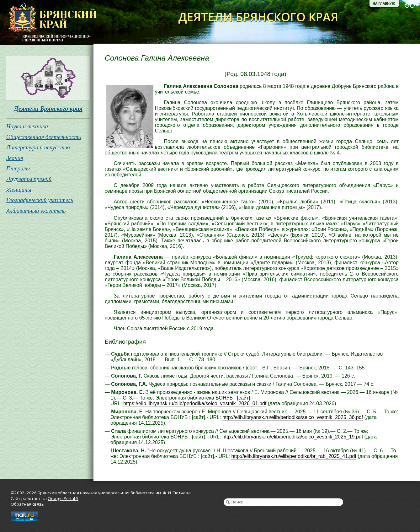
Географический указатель (40, 200)
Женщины (19, 190)
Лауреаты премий (29, 179)
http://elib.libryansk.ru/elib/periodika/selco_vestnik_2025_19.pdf (293, 437)
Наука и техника (27, 126)
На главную (384, 3)
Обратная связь (27, 504)
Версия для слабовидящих (410, 5)
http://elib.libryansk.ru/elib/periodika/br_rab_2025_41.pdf (294, 456)
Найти (228, 502)
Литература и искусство (38, 147)
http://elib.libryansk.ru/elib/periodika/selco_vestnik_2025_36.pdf (293, 417)
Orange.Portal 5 (63, 498)
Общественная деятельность (44, 137)
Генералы (18, 168)
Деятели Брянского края (48, 109)
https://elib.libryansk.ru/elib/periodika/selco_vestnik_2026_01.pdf (195, 403)
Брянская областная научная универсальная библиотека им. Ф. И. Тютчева (48, 23)
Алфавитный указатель (36, 211)
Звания (15, 158)
